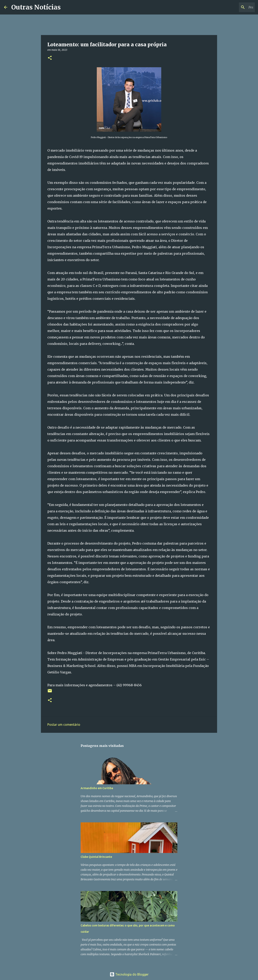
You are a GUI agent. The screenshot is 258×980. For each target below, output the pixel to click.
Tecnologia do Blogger (129, 974)
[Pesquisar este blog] (234, 7)
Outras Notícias (36, 7)
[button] (50, 58)
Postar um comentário (64, 725)
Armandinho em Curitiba (97, 788)
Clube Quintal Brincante (96, 857)
